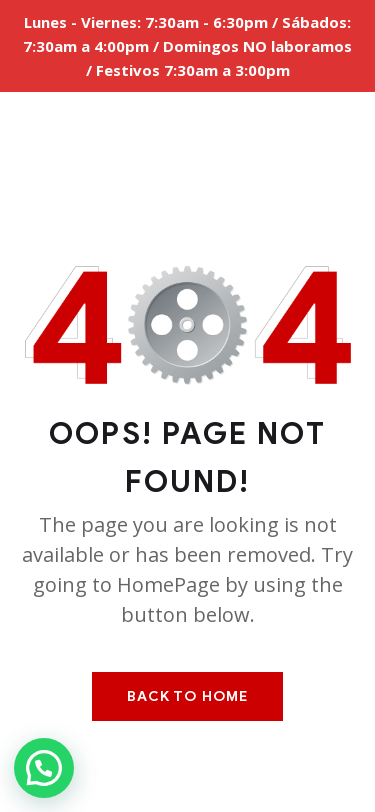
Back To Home (187, 696)
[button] (44, 768)
